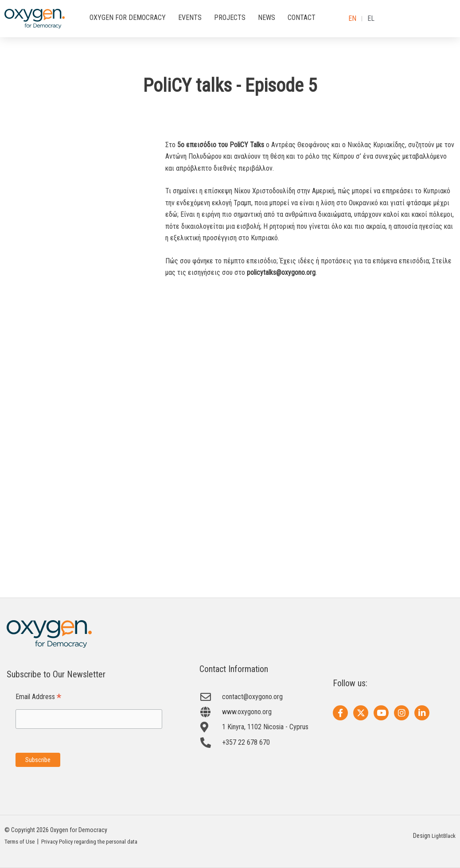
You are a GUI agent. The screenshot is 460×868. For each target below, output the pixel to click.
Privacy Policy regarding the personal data (97, 842)
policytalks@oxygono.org (281, 272)
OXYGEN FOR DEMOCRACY (128, 18)
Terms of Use (21, 842)
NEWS (267, 18)
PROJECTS (230, 18)
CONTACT (302, 18)
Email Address (38, 697)
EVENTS (190, 18)
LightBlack (443, 836)
